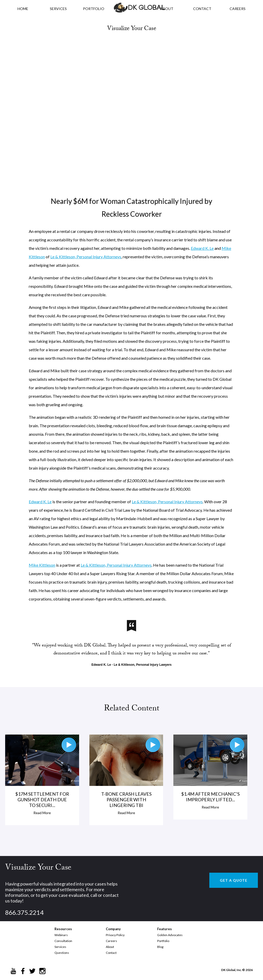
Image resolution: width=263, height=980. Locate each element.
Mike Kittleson (42, 565)
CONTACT (202, 9)
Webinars (61, 935)
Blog (160, 947)
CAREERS (238, 9)
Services (58, 9)
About (110, 947)
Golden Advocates (170, 935)
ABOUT (167, 9)
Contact (111, 953)
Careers (111, 941)
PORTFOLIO (94, 9)
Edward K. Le (202, 248)
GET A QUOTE (234, 880)
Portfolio (163, 941)
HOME (23, 9)
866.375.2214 (24, 912)
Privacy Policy (115, 935)
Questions (62, 953)
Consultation (63, 941)
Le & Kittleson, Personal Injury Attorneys (86, 257)
